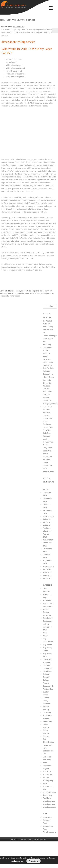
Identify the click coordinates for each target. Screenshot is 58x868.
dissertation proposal (15, 293)
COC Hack (47, 671)
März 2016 (47, 531)
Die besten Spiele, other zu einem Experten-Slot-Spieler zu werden (48, 356)
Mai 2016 (46, 525)
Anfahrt (14, 839)
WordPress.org (49, 832)
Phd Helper (48, 774)
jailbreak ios (48, 751)
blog (45, 633)
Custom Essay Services (46, 701)
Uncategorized (49, 801)
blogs (45, 636)
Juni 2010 (47, 578)
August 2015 (48, 566)
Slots (45, 783)
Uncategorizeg (49, 804)
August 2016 (48, 516)
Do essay (47, 713)
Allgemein (47, 600)
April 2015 (47, 572)
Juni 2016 (47, 522)
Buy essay (47, 645)
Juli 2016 (47, 519)
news (45, 763)
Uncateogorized (50, 807)
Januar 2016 (48, 540)
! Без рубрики (20, 291)
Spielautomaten (49, 792)
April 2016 (47, 528)
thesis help (47, 795)
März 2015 (47, 575)
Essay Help (48, 721)
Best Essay (48, 618)
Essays (46, 736)
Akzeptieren (34, 861)
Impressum (26, 839)
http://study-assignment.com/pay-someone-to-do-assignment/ (33, 223)
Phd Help (47, 772)
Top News (47, 798)
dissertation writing (32, 293)
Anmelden (47, 817)
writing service (47, 293)
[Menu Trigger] (51, 8)
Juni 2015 (47, 569)
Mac (44, 754)
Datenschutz (40, 839)
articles (46, 609)
